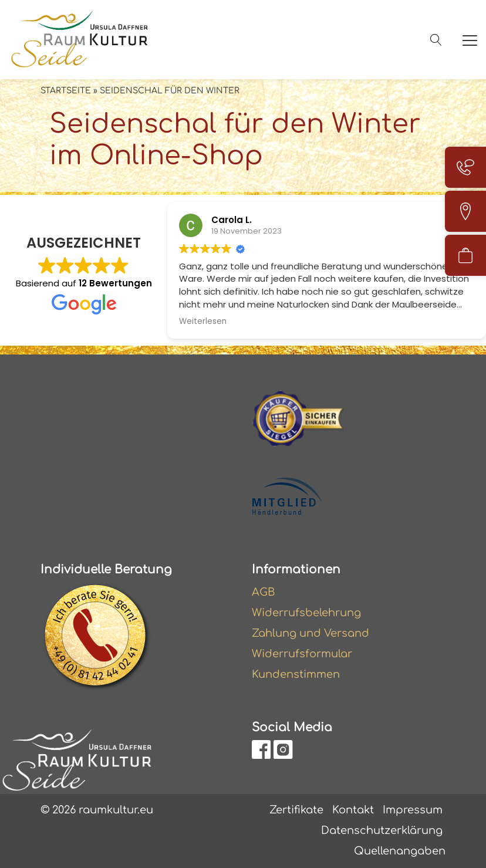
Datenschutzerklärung (382, 830)
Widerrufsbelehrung (306, 613)
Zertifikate (296, 810)
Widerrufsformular (302, 654)
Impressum (413, 810)
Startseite (66, 91)
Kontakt (353, 810)
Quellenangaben (400, 851)
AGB (264, 592)
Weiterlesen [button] (203, 322)
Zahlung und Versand (310, 633)
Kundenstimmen (296, 674)
